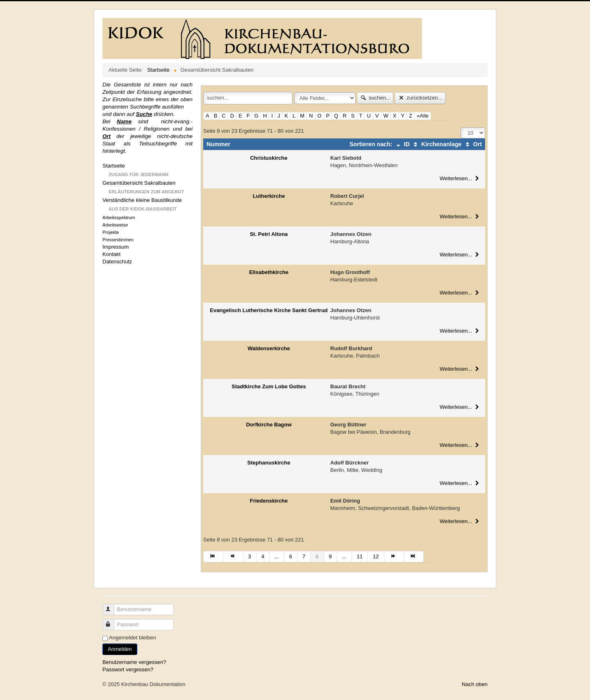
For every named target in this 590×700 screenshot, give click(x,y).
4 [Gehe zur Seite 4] (263, 556)
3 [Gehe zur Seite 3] (250, 556)
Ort (473, 144)
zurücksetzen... (420, 98)
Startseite (114, 166)
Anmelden (120, 649)
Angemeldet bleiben (133, 638)
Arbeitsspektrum (119, 217)
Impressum (116, 247)
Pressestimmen (118, 240)
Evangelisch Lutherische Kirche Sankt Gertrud (269, 310)
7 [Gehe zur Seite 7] (304, 556)
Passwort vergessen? (128, 669)
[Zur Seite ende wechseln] (414, 557)
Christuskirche (269, 158)
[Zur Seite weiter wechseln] (394, 557)
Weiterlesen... (460, 178)
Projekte (111, 232)
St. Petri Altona (269, 234)
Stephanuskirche (269, 463)
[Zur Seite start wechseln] (213, 557)
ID (402, 144)
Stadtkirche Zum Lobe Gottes (269, 386)
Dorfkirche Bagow (269, 425)
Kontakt (111, 254)
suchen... (375, 98)
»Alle (423, 116)
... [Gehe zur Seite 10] (344, 556)
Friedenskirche (269, 501)
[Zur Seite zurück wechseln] (233, 557)
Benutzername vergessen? (134, 662)
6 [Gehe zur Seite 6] (291, 556)
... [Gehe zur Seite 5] (277, 556)
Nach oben (475, 684)
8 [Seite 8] (317, 556)
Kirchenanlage (437, 144)
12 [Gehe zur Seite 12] (376, 556)
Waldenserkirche (269, 348)
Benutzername (112, 606)
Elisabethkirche (269, 272)
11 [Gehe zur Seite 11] (360, 556)
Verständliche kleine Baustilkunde (142, 200)
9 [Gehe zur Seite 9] (330, 556)
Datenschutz (117, 262)
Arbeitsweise (115, 225)
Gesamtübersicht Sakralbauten (139, 183)
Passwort (112, 621)
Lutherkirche (269, 196)
